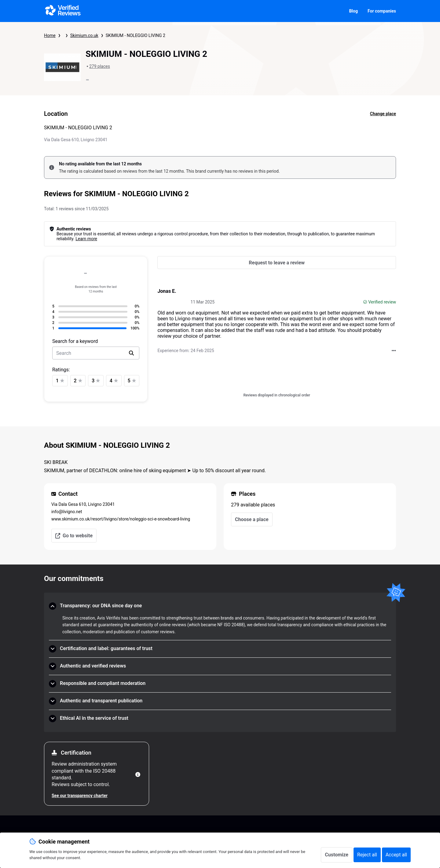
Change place (383, 114)
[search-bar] (96, 353)
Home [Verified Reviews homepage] (50, 35)
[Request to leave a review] (277, 263)
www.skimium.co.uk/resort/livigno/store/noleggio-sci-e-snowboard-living (121, 519)
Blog (353, 11)
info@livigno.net (67, 512)
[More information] (138, 774)
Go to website (74, 536)
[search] (131, 353)
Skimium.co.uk (84, 35)
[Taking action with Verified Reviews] (394, 351)
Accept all (396, 855)
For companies (382, 11)
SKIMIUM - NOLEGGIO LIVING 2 (136, 35)
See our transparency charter (80, 796)
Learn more (86, 239)
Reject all (367, 855)
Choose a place (252, 519)
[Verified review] (365, 302)
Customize (337, 855)
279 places (100, 66)
